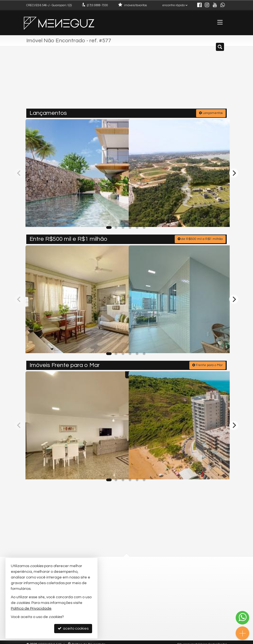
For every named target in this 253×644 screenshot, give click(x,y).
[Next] (234, 172)
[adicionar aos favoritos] (119, 217)
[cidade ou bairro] (175, 79)
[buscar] (215, 79)
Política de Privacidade (89, 640)
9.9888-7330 (98, 5)
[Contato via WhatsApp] (242, 618)
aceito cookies (73, 628)
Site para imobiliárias (192, 640)
